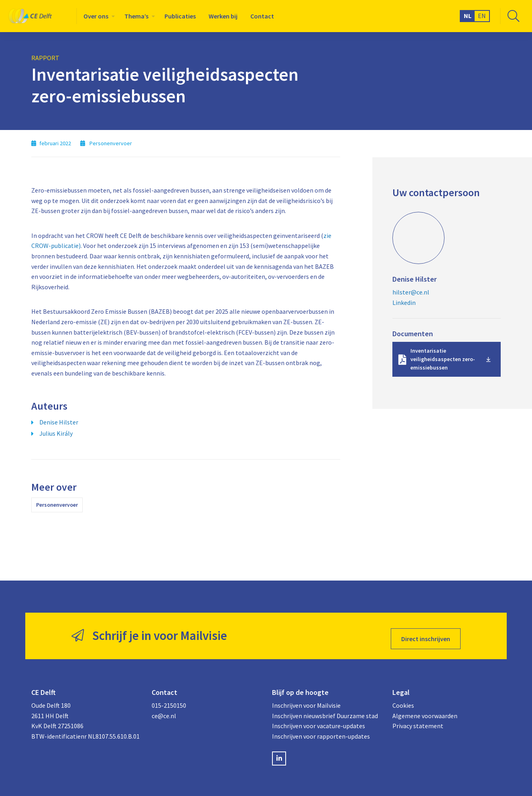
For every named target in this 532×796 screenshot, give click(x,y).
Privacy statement (418, 720)
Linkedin (404, 303)
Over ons (96, 16)
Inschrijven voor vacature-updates (319, 720)
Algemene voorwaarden (425, 710)
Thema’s (136, 16)
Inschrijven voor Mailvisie (306, 700)
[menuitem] (97, 16)
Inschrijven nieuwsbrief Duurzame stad (325, 710)
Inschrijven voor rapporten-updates (321, 730)
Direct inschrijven (426, 633)
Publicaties (180, 16)
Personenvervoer (57, 505)
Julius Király (56, 433)
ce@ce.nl (164, 710)
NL (468, 16)
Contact (262, 16)
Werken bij (223, 16)
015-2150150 (169, 700)
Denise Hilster (59, 422)
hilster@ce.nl (411, 292)
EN (482, 16)
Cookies (403, 700)
